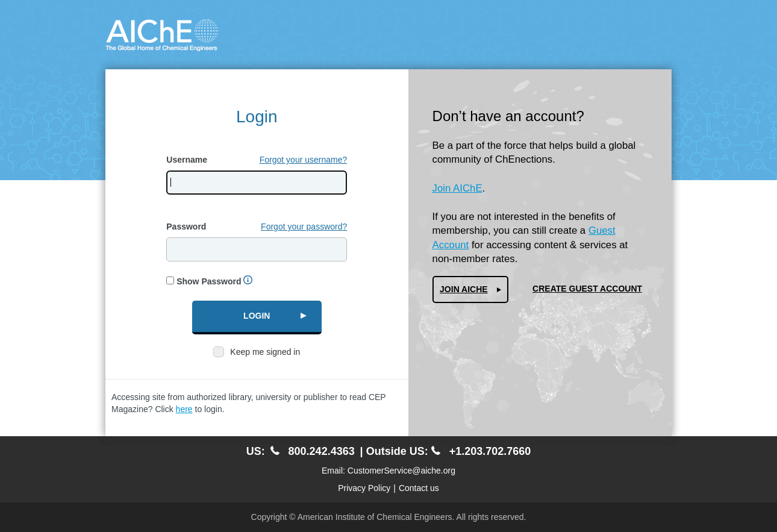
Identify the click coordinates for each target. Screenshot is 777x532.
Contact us (419, 488)
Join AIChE (457, 188)
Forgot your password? (304, 227)
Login (257, 316)
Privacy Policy (364, 488)
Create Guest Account (587, 289)
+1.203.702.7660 (481, 451)
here (184, 409)
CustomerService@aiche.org (401, 471)
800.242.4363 (313, 451)
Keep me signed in (265, 352)
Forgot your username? (304, 160)
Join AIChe (464, 289)
